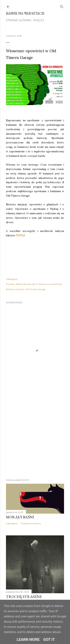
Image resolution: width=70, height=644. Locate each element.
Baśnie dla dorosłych (27, 284)
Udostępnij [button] (12, 279)
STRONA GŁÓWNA (19, 20)
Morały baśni (20, 517)
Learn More (28, 640)
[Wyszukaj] (62, 6)
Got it (49, 640)
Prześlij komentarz (31, 523)
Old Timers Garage (35, 289)
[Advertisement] (35, 435)
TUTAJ (21, 235)
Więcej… (39, 20)
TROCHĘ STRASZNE (24, 597)
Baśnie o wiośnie (15, 289)
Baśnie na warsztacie (25, 13)
